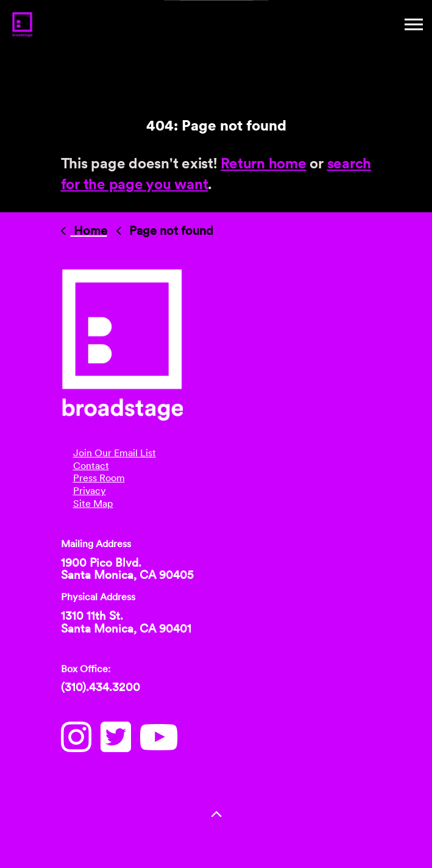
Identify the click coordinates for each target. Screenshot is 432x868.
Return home (263, 163)
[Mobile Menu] (414, 24)
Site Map (93, 504)
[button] (216, 815)
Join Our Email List (115, 453)
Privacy (90, 491)
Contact (91, 466)
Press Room (99, 478)
